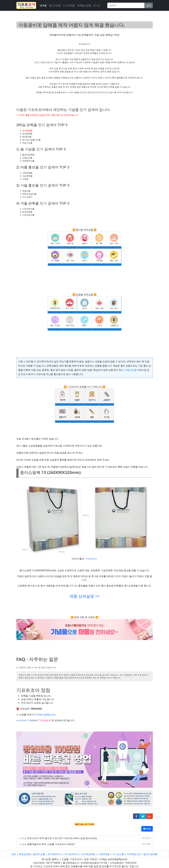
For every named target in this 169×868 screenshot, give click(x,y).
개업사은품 (131, 370)
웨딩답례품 (25, 854)
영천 (14, 854)
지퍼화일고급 (134, 854)
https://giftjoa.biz (46, 715)
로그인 (97, 5)
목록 (147, 829)
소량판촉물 (104, 854)
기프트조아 (91, 559)
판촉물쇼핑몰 (84, 5)
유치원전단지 (55, 854)
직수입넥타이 (71, 854)
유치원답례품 (88, 854)
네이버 (23, 720)
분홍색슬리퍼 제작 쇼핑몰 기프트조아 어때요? (51, 844)
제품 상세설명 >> (84, 596)
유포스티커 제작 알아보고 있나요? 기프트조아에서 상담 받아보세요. (62, 838)
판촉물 (43, 5)
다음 (31, 720)
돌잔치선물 (39, 854)
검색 (149, 5)
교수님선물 (118, 854)
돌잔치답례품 (150, 854)
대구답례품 (27, 131)
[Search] (126, 5)
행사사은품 (55, 5)
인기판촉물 (69, 5)
